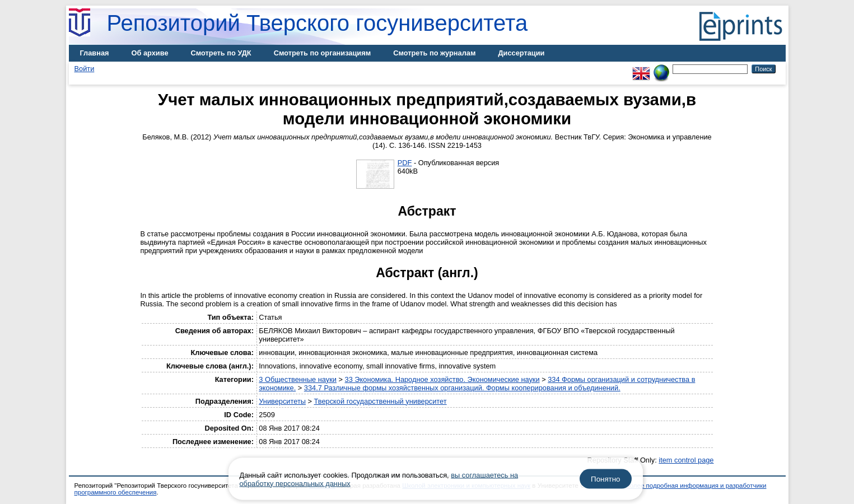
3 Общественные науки (298, 379)
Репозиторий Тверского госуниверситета (318, 23)
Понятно (605, 479)
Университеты (282, 401)
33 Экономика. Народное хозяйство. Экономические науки (442, 379)
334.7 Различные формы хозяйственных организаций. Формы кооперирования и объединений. (462, 388)
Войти (85, 69)
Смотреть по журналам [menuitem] (434, 53)
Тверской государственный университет (381, 401)
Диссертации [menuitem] (521, 53)
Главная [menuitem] (95, 53)
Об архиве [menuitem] (150, 53)
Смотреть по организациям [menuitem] (323, 53)
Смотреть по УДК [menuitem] (221, 53)
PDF (405, 163)
